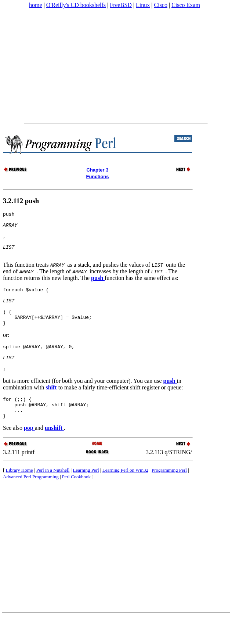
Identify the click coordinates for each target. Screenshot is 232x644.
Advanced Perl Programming (31, 503)
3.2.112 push (21, 201)
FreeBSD (121, 5)
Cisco (160, 5)
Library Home (19, 497)
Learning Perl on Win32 (125, 497)
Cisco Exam (186, 5)
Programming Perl (169, 497)
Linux (143, 5)
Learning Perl (86, 497)
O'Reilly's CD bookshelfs (76, 5)
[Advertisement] (115, 66)
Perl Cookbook (76, 503)
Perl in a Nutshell (53, 497)
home (36, 5)
